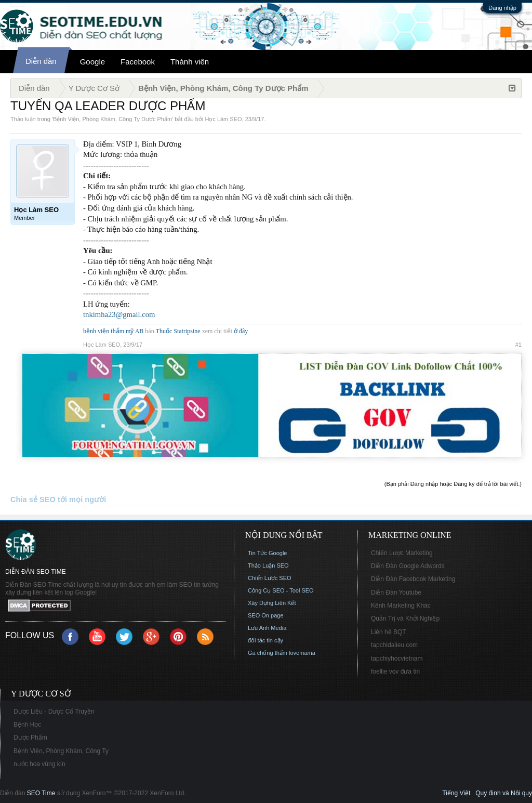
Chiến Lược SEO (270, 578)
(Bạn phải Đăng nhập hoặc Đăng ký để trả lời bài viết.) (453, 484)
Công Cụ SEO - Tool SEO (281, 590)
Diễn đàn (41, 61)
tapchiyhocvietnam (397, 659)
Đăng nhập (502, 8)
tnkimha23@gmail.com (119, 314)
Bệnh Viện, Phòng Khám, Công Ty (61, 751)
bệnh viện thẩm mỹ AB (113, 331)
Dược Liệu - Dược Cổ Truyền (54, 712)
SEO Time (41, 793)
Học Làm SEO (223, 119)
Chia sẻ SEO (33, 499)
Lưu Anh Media (267, 628)
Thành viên (190, 62)
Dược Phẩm (30, 738)
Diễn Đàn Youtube (396, 593)
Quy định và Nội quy (504, 793)
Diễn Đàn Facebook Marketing (413, 579)
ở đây (241, 331)
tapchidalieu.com (394, 645)
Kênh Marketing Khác (401, 605)
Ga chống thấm (268, 653)
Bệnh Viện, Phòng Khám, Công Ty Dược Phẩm (112, 119)
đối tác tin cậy (265, 640)
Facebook (138, 62)
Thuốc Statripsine (179, 331)
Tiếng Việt (456, 793)
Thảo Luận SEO (268, 565)
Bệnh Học (27, 725)
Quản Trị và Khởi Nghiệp (405, 618)
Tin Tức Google (267, 553)
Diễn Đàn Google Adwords (408, 566)
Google (92, 62)
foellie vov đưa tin (395, 672)
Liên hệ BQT (389, 632)
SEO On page (266, 615)
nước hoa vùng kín (39, 764)
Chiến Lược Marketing (402, 553)
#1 (518, 345)
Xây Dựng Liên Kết (272, 603)
